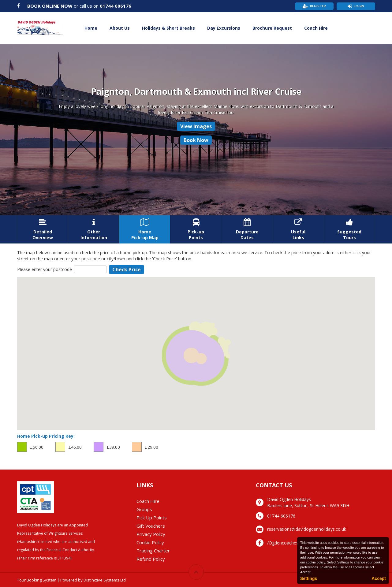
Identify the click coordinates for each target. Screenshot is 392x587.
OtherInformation (94, 229)
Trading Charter (153, 551)
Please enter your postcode (45, 269)
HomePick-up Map (145, 229)
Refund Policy (151, 559)
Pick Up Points (152, 518)
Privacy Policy (151, 534)
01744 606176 (116, 6)
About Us (120, 28)
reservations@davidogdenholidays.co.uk (307, 529)
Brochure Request (272, 28)
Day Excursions (224, 28)
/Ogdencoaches (283, 543)
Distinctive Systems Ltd (105, 580)
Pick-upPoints (196, 229)
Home (91, 28)
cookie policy (315, 562)
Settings (309, 578)
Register (318, 6)
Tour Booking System (37, 580)
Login (359, 6)
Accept (379, 578)
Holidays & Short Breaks (168, 28)
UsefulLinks (298, 229)
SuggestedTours (349, 229)
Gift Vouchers (151, 526)
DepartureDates (247, 229)
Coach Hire (316, 28)
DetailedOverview (43, 229)
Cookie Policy (150, 542)
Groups (144, 509)
